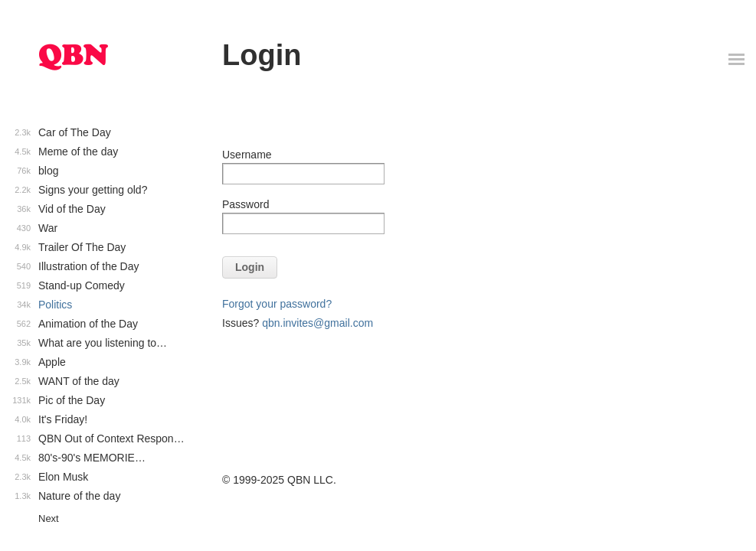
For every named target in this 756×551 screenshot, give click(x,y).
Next (49, 518)
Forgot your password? (277, 304)
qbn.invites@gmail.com (317, 323)
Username (247, 155)
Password (245, 204)
